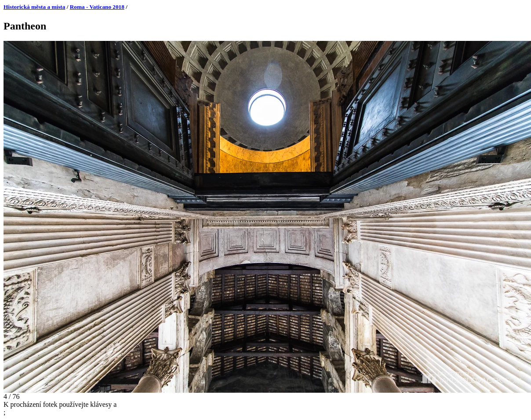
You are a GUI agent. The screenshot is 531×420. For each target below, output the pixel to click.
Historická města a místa (34, 7)
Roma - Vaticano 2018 (97, 7)
